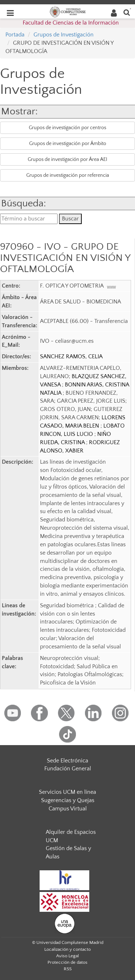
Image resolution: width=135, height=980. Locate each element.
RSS (68, 969)
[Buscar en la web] (127, 12)
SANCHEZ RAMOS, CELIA (71, 356)
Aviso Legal (67, 956)
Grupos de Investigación (64, 35)
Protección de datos (67, 962)
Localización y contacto (67, 949)
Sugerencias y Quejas (68, 800)
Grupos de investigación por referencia (68, 175)
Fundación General (68, 769)
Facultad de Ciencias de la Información (71, 23)
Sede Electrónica (67, 761)
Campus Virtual (68, 809)
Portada (15, 35)
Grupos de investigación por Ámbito (68, 144)
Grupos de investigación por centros (67, 128)
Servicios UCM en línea (67, 792)
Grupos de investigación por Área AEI (67, 159)
